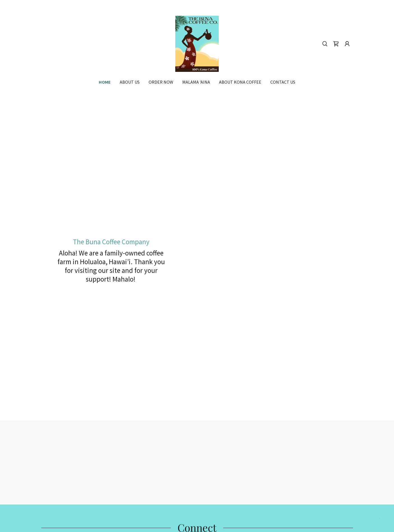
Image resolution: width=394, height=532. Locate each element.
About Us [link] (130, 82)
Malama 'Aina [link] (196, 82)
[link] (197, 43)
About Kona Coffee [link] (240, 82)
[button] (347, 44)
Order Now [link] (161, 82)
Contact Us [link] (283, 82)
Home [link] (105, 82)
